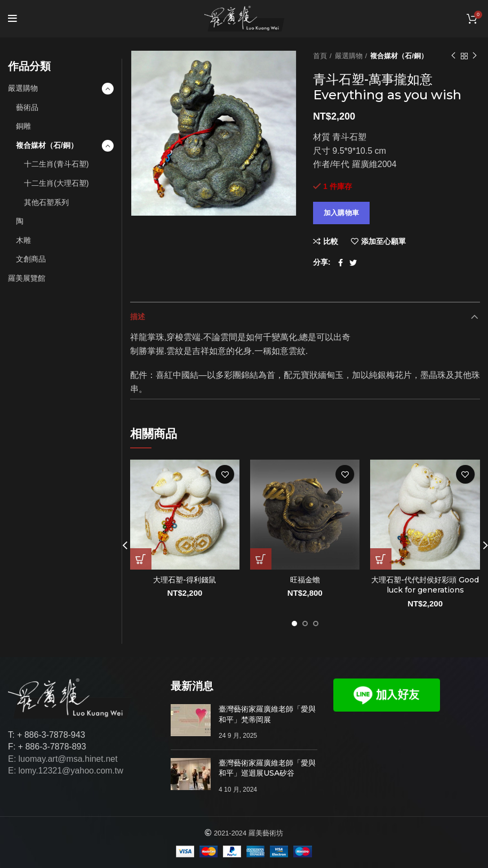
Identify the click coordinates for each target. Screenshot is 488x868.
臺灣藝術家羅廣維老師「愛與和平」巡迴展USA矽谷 (267, 768)
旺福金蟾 (305, 580)
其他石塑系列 (46, 202)
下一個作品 (475, 56)
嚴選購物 (349, 56)
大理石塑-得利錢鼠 (185, 580)
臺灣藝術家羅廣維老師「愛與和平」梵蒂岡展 (267, 714)
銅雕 (23, 126)
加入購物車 (342, 213)
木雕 (23, 240)
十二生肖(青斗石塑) (56, 164)
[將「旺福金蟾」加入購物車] (261, 559)
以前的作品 (453, 56)
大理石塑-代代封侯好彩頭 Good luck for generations (425, 585)
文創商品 (31, 259)
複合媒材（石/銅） (399, 56)
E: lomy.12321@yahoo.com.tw (66, 771)
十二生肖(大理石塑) (56, 183)
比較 (331, 241)
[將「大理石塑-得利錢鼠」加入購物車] (141, 559)
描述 (138, 317)
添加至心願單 (383, 241)
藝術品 (27, 107)
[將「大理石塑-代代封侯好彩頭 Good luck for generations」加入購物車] (381, 559)
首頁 (320, 56)
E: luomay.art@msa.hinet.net (63, 759)
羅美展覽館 (27, 278)
